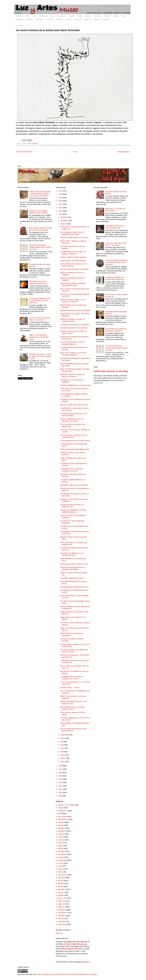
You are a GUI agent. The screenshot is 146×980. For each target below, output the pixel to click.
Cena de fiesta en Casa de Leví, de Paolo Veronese (73, 265)
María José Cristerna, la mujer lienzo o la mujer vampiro (41, 229)
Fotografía (97, 16)
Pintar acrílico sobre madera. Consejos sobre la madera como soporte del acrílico (40, 194)
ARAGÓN (19, 16)
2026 (61, 191)
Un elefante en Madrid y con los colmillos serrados (72, 554)
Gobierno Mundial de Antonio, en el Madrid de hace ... (73, 703)
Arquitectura (44, 16)
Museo (124, 16)
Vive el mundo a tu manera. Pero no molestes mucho (74, 436)
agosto (63, 738)
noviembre (65, 220)
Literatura (107, 16)
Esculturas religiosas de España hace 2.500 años (115, 278)
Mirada (60, 881)
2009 (61, 796)
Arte (30, 143)
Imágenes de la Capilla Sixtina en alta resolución (39, 212)
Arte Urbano (61, 16)
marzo (63, 755)
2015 (61, 776)
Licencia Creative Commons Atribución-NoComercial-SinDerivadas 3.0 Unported (67, 974)
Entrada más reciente (25, 152)
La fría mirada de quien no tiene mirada (75, 441)
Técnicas (50, 19)
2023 (61, 201)
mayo (63, 748)
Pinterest (59, 933)
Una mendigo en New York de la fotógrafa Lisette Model (72, 233)
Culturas (71, 16)
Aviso (35, 16)
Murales (61, 883)
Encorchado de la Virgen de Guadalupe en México (116, 330)
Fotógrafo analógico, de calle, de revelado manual (72, 320)
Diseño (61, 848)
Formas (61, 857)
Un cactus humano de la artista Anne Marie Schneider (74, 651)
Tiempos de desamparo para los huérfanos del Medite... (72, 568)
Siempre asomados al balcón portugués (75, 310)
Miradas (116, 16)
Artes (52, 16)
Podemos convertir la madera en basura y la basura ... (72, 375)
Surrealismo (40, 19)
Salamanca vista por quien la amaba (74, 485)
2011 (61, 789)
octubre (64, 224)
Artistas (68, 19)
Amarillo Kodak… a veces (70, 687)
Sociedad (29, 19)
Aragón (61, 808)
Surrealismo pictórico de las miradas (74, 328)
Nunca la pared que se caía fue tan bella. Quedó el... (73, 730)
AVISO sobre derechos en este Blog (111, 371)
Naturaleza (20, 19)
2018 (61, 766)
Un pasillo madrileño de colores (72, 578)
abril (62, 752)
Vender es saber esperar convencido (74, 237)
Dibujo (79, 16)
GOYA (28, 16)
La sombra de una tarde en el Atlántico (75, 324)
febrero (63, 758)
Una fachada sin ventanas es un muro (74, 587)
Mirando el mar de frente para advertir (74, 269)
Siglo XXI (106, 19)
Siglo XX (97, 19)
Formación (59, 19)
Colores (61, 837)
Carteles (61, 834)
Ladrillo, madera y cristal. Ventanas (73, 257)
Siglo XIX (88, 19)
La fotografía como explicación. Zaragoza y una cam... (72, 470)
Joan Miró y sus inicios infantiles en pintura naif (38, 282)
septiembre (65, 735)
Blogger (87, 962)
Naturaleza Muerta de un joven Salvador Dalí (115, 227)
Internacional (63, 875)
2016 (61, 772)
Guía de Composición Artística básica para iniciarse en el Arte (40, 247)
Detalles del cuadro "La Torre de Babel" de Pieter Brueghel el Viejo (40, 356)
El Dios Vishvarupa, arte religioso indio (75, 449)
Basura (61, 825)
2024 (61, 197)
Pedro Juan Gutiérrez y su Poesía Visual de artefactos (73, 354)
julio (62, 741)
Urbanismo (62, 924)
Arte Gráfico (62, 816)
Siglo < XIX (62, 898)
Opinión (61, 892)
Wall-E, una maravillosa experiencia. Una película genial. (39, 337)
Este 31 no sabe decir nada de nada (74, 405)
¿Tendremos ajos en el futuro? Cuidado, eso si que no (72, 678)
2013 (61, 782)
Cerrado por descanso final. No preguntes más (72, 506)
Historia (61, 869)
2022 (61, 204)
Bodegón (61, 828)
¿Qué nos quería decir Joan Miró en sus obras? (40, 319)
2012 (61, 786)
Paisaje (61, 895)
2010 (61, 792)
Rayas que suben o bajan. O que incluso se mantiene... (72, 301)
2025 (61, 194)
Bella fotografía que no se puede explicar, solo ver (72, 708)
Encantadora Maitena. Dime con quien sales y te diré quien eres (40, 301)
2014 (61, 779)
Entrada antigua (124, 152)
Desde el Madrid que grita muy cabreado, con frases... (72, 420)
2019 (61, 214)
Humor (60, 872)
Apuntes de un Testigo (66, 805)
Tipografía (62, 921)
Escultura (88, 16)
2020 (61, 211)
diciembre (64, 217)
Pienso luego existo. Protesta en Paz (74, 564)
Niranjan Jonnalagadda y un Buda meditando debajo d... (73, 511)
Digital (60, 846)
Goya (60, 866)
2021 (61, 208)
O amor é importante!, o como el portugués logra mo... (72, 343)
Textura (61, 918)
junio (63, 745)
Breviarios (62, 831)
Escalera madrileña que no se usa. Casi (75, 385)
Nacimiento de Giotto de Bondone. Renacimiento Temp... (73, 284)
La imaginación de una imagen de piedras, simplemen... (73, 253)
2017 (61, 769)
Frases (60, 863)
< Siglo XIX (78, 19)
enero (63, 761)
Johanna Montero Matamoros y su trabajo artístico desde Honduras (117, 262)
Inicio (75, 152)
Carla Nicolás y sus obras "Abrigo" (73, 260)
